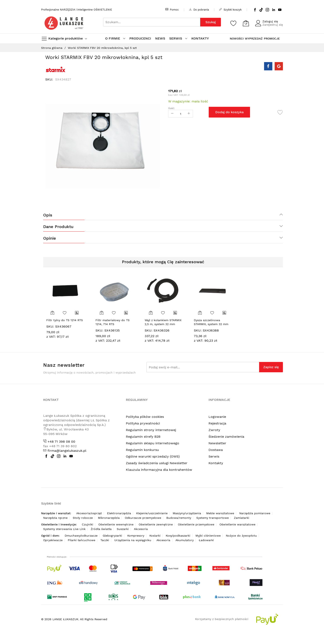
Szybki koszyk (230, 10)
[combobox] (152, 22)
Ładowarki (206, 540)
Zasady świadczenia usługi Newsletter (157, 463)
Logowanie (217, 417)
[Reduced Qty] (172, 114)
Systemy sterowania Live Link (64, 529)
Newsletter (217, 443)
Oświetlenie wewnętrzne (116, 524)
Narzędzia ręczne (55, 518)
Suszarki (123, 529)
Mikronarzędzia (109, 518)
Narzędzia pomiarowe (255, 513)
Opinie (50, 238)
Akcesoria (141, 529)
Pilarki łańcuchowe (82, 540)
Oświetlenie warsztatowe (237, 524)
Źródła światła (101, 529)
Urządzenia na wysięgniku (133, 540)
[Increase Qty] (189, 114)
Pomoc (172, 10)
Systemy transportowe (213, 518)
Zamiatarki (242, 518)
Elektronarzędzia (119, 513)
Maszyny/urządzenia (187, 513)
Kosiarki (155, 536)
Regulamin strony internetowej (151, 430)
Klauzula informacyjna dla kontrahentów (159, 470)
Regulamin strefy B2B (143, 437)
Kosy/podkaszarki (178, 536)
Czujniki (88, 524)
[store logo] (64, 23)
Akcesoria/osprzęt (89, 513)
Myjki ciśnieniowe (208, 536)
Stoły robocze (83, 518)
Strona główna (52, 48)
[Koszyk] (246, 23)
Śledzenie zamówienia (226, 437)
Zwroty (214, 430)
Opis (48, 215)
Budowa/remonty (179, 518)
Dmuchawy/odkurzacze (81, 536)
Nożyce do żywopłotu (241, 536)
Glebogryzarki (112, 536)
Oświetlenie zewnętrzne (156, 524)
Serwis (214, 456)
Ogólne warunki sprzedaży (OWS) (153, 456)
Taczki (105, 540)
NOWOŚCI (237, 38)
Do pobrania (199, 10)
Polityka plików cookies (145, 417)
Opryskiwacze (53, 540)
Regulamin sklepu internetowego (152, 443)
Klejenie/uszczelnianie (152, 513)
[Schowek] (233, 23)
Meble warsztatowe (220, 513)
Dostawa (216, 450)
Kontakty (216, 463)
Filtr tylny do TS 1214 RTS (65, 320)
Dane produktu (58, 227)
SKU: (50, 326)
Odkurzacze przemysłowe (143, 518)
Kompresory (136, 536)
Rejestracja (217, 423)
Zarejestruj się (273, 25)
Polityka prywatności (143, 423)
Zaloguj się (270, 21)
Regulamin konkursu (142, 450)
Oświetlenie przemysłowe (196, 524)
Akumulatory (185, 540)
